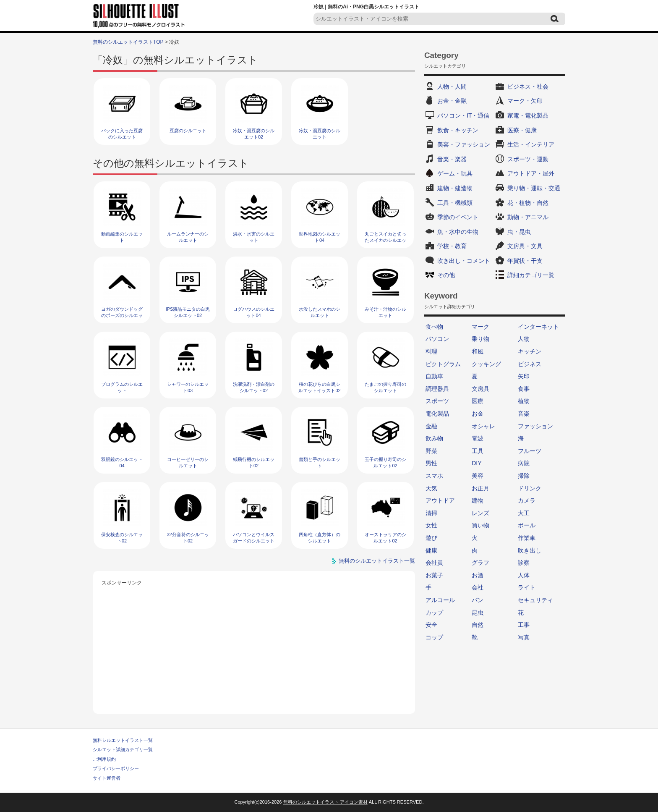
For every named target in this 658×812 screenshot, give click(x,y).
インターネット (538, 327)
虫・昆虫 (519, 232)
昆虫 (478, 613)
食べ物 (434, 327)
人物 (524, 339)
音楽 (524, 414)
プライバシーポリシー (116, 768)
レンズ (480, 513)
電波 (478, 438)
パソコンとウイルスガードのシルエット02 (254, 541)
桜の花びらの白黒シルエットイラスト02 (319, 387)
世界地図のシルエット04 (320, 237)
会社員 (434, 563)
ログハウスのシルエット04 (254, 312)
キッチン (530, 351)
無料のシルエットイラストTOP (128, 42)
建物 (478, 500)
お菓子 (434, 575)
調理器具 (437, 389)
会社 (478, 587)
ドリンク (530, 488)
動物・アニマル (528, 217)
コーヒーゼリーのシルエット (188, 462)
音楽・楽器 (452, 159)
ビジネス (530, 364)
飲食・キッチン (458, 130)
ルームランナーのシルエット (188, 237)
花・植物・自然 (528, 203)
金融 (431, 426)
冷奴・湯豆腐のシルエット (320, 134)
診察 (524, 563)
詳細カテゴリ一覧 (531, 275)
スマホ (434, 476)
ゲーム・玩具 (455, 173)
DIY (477, 463)
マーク (480, 327)
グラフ (480, 563)
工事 (524, 625)
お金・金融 (452, 101)
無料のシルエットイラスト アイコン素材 (325, 802)
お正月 (480, 488)
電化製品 (437, 414)
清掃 (431, 513)
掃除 (524, 476)
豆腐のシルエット (188, 131)
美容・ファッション (464, 144)
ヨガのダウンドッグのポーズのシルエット (122, 316)
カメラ (527, 500)
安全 (431, 625)
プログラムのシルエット (122, 387)
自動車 (434, 376)
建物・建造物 (455, 188)
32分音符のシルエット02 (188, 538)
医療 (478, 401)
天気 (431, 488)
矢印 (524, 376)
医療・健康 (522, 130)
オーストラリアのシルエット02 (385, 538)
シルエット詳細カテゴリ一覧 (123, 749)
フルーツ (530, 451)
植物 (524, 401)
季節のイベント (458, 217)
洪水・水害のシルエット (254, 237)
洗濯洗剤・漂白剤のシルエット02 (254, 387)
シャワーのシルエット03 (188, 387)
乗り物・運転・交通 (534, 188)
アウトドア (440, 500)
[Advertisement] (254, 647)
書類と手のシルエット (320, 462)
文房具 (480, 389)
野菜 (431, 451)
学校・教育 (452, 246)
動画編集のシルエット (122, 237)
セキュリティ (535, 600)
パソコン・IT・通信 (463, 115)
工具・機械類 (455, 203)
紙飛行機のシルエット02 (254, 462)
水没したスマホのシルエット (320, 312)
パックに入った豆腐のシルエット (122, 134)
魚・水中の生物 (458, 232)
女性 (431, 525)
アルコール (440, 600)
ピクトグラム (443, 364)
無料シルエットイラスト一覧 (123, 740)
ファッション (535, 426)
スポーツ (437, 401)
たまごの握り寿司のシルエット (385, 387)
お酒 (478, 575)
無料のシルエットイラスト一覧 (377, 561)
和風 (478, 351)
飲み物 (434, 438)
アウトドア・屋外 (531, 173)
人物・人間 (452, 86)
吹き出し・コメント (464, 261)
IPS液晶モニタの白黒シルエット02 (188, 312)
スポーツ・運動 (528, 159)
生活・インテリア (531, 144)
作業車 (527, 538)
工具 (478, 451)
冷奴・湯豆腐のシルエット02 (254, 134)
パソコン (437, 339)
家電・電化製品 (528, 115)
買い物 (480, 525)
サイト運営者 (107, 778)
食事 (524, 389)
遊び (431, 538)
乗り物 (480, 339)
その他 (446, 275)
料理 (431, 351)
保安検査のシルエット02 (122, 538)
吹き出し (530, 550)
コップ (434, 637)
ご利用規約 (104, 759)
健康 (431, 550)
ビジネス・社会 (528, 86)
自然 (478, 625)
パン (478, 600)
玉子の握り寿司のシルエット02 (385, 462)
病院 (524, 463)
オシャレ (483, 426)
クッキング (486, 364)
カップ (434, 613)
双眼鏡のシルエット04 (122, 462)
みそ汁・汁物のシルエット (385, 312)
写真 (524, 637)
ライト (527, 587)
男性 (431, 463)
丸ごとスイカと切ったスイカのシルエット (385, 240)
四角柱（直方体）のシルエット (320, 538)
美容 (478, 476)
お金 (478, 414)
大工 (524, 513)
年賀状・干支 (525, 261)
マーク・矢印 (525, 101)
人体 (524, 575)
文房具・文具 (525, 246)
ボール (527, 525)
